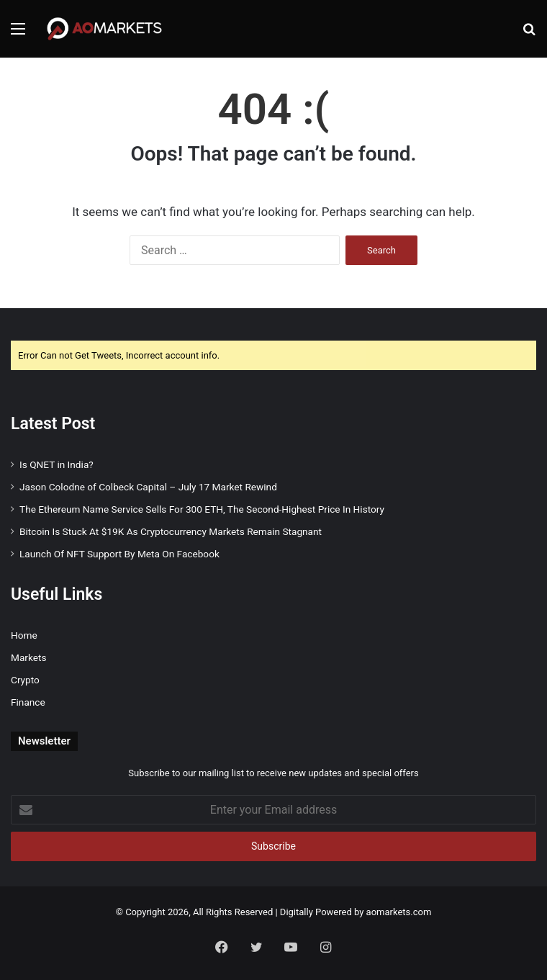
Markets (28, 657)
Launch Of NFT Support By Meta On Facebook (119, 554)
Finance (28, 702)
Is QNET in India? (56, 464)
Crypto (25, 680)
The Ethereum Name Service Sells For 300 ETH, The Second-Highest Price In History (202, 509)
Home (24, 635)
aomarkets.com (399, 912)
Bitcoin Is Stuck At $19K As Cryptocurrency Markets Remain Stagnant (171, 531)
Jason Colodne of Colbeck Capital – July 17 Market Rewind (148, 487)
